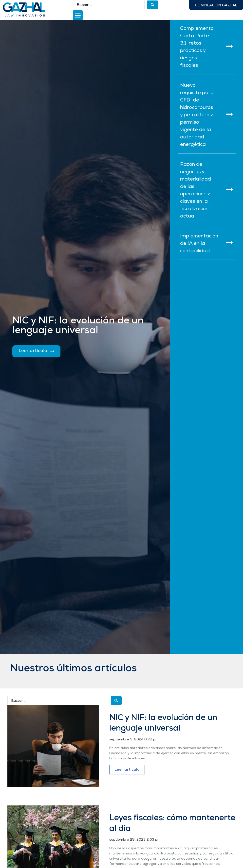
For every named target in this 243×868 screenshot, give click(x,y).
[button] (78, 15)
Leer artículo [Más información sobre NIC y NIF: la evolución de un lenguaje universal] (127, 770)
